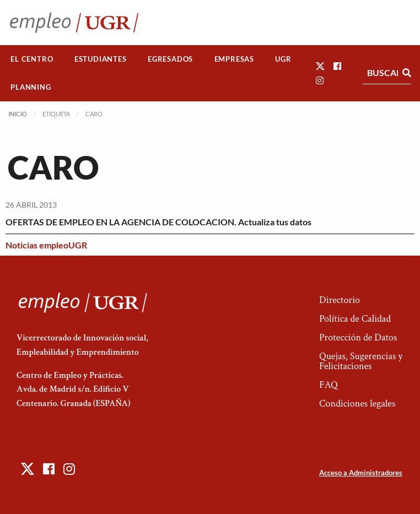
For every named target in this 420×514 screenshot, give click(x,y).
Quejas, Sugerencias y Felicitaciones (361, 361)
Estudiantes (101, 59)
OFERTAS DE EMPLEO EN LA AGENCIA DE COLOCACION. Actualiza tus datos (158, 222)
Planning (31, 87)
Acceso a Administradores (361, 473)
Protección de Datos (358, 337)
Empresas (234, 59)
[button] (320, 66)
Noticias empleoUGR (46, 245)
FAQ (329, 385)
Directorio (340, 300)
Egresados (170, 59)
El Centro (32, 59)
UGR (283, 59)
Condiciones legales (357, 404)
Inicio (18, 114)
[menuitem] (32, 59)
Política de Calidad (355, 319)
